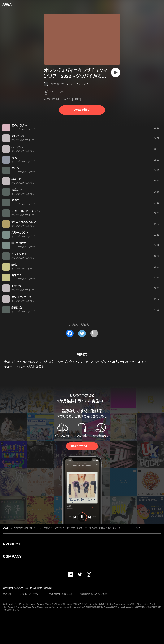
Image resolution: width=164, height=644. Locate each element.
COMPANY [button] (12, 556)
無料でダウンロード (82, 446)
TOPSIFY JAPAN (77, 84)
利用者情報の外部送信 (61, 594)
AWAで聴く (82, 110)
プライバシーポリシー (31, 594)
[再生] (116, 72)
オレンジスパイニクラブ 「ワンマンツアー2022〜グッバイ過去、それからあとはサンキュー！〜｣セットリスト (90, 528)
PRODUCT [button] (12, 544)
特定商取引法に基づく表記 (93, 594)
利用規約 (8, 594)
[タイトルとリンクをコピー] (94, 333)
